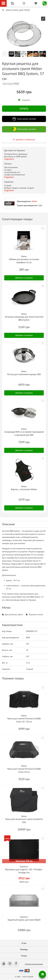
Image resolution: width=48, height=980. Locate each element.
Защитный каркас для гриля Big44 (24, 920)
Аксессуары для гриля (18, 10)
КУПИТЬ (24, 109)
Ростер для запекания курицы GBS (24, 374)
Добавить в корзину (24, 278)
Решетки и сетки (36, 614)
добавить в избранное (25, 140)
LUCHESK (30, 977)
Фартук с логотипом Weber (24, 489)
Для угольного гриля (14, 614)
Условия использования (34, 964)
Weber (35, 201)
